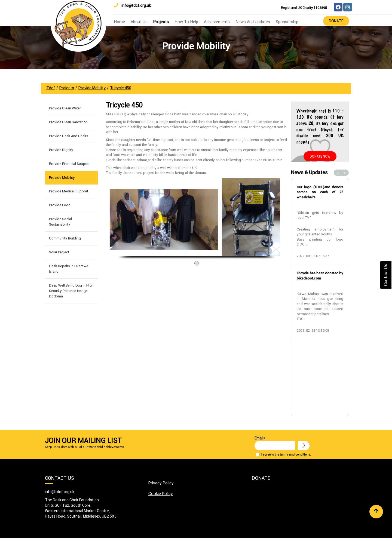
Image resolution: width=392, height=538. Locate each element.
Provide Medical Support (69, 191)
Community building (65, 238)
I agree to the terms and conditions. (286, 454)
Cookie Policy (161, 494)
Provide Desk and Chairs (69, 136)
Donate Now (320, 156)
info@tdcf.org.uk (132, 5)
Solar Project (59, 252)
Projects (161, 22)
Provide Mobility (62, 178)
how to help (186, 22)
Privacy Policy (161, 483)
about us (139, 22)
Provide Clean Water (65, 108)
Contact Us (385, 275)
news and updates (253, 22)
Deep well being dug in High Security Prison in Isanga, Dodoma (71, 291)
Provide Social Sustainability (60, 222)
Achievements (217, 22)
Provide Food (60, 205)
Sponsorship (287, 22)
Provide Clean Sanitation (68, 122)
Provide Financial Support (69, 164)
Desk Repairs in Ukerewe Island (69, 269)
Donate (336, 21)
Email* (275, 443)
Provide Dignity (61, 150)
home (119, 22)
